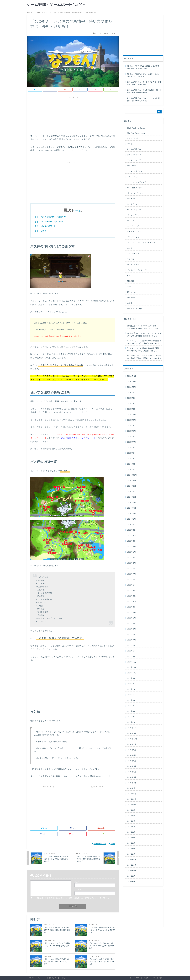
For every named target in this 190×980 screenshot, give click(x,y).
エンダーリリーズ (134, 177)
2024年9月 (132, 481)
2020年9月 (132, 744)
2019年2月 (131, 849)
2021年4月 (131, 706)
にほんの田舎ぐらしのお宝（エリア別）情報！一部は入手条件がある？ (143, 100)
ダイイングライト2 (134, 215)
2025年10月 (132, 409)
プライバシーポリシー (36, 978)
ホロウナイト (132, 248)
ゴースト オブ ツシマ (135, 193)
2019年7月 (131, 821)
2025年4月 (131, 442)
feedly (102, 834)
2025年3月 (131, 448)
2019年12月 (132, 794)
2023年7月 (131, 558)
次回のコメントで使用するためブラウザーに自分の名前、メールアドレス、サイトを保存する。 (73, 898)
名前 (77, 882)
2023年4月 (131, 574)
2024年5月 (131, 503)
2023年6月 (131, 563)
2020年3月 (132, 777)
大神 (129, 287)
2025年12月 (132, 398)
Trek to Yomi (132, 138)
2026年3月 (131, 382)
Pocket (73, 834)
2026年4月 (132, 376)
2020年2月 (132, 783)
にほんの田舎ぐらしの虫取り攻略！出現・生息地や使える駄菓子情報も (144, 92)
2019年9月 (131, 810)
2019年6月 (131, 827)
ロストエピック (133, 265)
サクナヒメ (131, 199)
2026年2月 (131, 387)
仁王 (129, 276)
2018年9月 (131, 876)
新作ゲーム (131, 292)
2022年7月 (131, 623)
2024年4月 (132, 508)
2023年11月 (132, 536)
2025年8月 (131, 420)
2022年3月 (131, 645)
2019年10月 (132, 805)
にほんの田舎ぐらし (135, 149)
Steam (112, 844)
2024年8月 (132, 486)
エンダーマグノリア (135, 171)
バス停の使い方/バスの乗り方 (53, 217)
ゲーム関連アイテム (135, 188)
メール (78, 890)
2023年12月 (132, 530)
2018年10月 (132, 871)
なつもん (131, 144)
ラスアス (131, 259)
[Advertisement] (73, 115)
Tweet (44, 828)
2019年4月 (131, 838)
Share (73, 828)
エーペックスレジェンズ (137, 182)
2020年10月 (132, 739)
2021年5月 (131, 700)
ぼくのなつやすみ (134, 155)
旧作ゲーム (131, 298)
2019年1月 (131, 854)
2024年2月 (131, 519)
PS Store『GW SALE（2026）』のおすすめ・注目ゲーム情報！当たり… (143, 67)
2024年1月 (131, 525)
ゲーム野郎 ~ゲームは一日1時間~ (56, 5)
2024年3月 (131, 514)
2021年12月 (132, 662)
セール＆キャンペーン (136, 210)
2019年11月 (132, 799)
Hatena (44, 834)
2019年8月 (131, 816)
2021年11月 (132, 667)
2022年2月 (131, 651)
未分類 (130, 303)
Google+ (102, 828)
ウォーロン (131, 166)
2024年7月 (131, 492)
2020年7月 (131, 755)
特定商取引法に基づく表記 (56, 978)
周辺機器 (131, 281)
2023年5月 (131, 569)
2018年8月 (131, 882)
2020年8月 (132, 750)
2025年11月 (132, 404)
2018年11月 (132, 865)
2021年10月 (132, 673)
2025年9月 (131, 415)
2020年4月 (132, 772)
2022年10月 (132, 607)
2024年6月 (132, 497)
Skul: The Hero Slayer (136, 128)
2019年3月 (131, 843)
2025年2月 (131, 453)
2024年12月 (132, 464)
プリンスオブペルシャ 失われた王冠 (141, 243)
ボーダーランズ (133, 254)
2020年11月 (132, 733)
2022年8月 (131, 618)
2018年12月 (132, 860)
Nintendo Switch (99, 844)
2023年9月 (131, 547)
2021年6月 (131, 695)
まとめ (44, 231)
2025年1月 (131, 459)
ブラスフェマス (133, 237)
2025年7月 (131, 426)
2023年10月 (132, 541)
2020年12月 (132, 728)
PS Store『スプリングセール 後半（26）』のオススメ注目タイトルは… (144, 75)
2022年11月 (132, 602)
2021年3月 (131, 711)
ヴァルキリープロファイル (137, 270)
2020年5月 (132, 766)
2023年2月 (131, 585)
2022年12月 (132, 596)
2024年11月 (132, 470)
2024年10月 (132, 475)
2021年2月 (131, 717)
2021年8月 (131, 684)
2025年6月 (131, 431)
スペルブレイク (133, 204)
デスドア (131, 221)
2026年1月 (131, 393)
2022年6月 (131, 629)
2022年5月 (131, 634)
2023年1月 (131, 591)
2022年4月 (131, 640)
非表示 (77, 211)
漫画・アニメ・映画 (135, 309)
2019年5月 (131, 832)
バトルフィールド (134, 232)
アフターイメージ (134, 160)
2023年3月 (131, 580)
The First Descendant (136, 133)
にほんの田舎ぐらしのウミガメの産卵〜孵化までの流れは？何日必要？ (144, 83)
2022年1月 (131, 656)
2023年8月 (131, 552)
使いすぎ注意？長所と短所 (52, 222)
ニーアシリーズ (133, 226)
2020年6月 (132, 761)
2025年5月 (131, 437)
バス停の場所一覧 (48, 226)
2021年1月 (131, 722)
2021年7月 (131, 689)
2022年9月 (131, 612)
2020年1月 (131, 788)
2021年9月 (131, 678)
